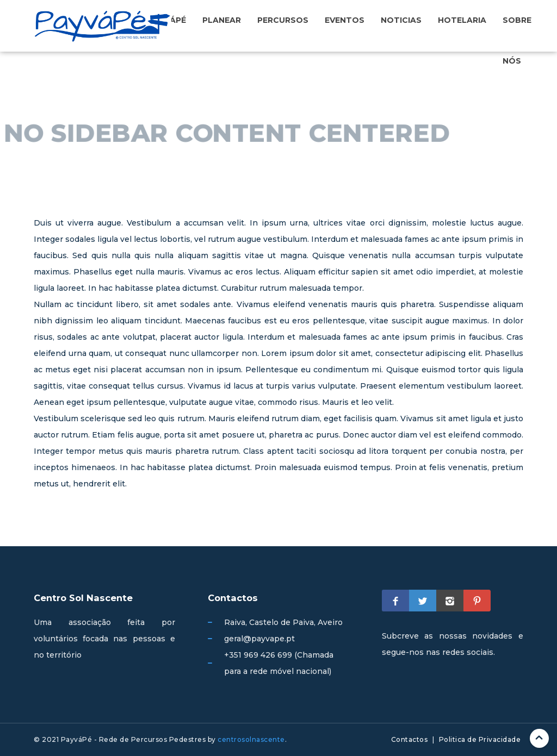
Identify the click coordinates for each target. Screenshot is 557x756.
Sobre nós (517, 40)
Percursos (283, 20)
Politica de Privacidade (480, 739)
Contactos (410, 739)
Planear (222, 20)
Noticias (401, 20)
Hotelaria (462, 20)
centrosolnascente (251, 739)
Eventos (345, 20)
